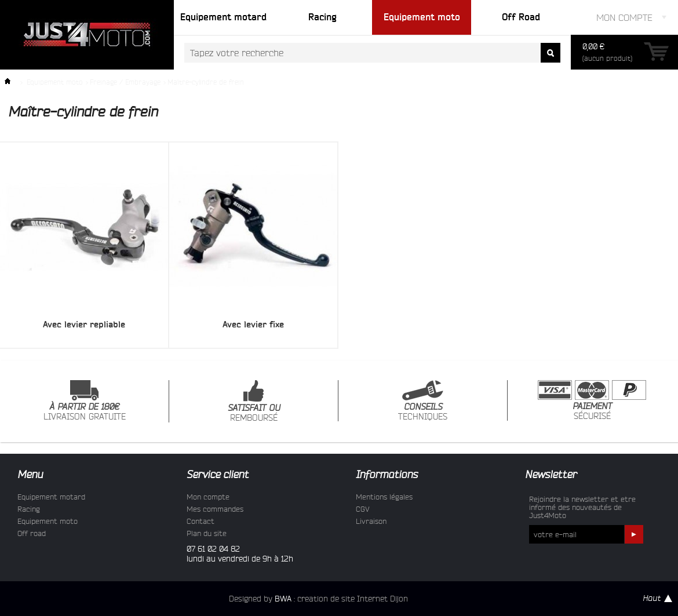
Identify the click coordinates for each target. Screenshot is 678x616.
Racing (29, 509)
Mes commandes (215, 509)
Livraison (371, 521)
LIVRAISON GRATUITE (85, 401)
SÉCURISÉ (592, 400)
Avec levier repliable (84, 324)
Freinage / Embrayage (125, 82)
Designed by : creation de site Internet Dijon (318, 599)
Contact (201, 521)
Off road (32, 533)
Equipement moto (55, 82)
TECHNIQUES (423, 401)
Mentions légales (384, 497)
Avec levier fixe (253, 324)
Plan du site (207, 533)
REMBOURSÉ (254, 401)
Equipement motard (51, 497)
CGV (363, 509)
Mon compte (208, 497)
